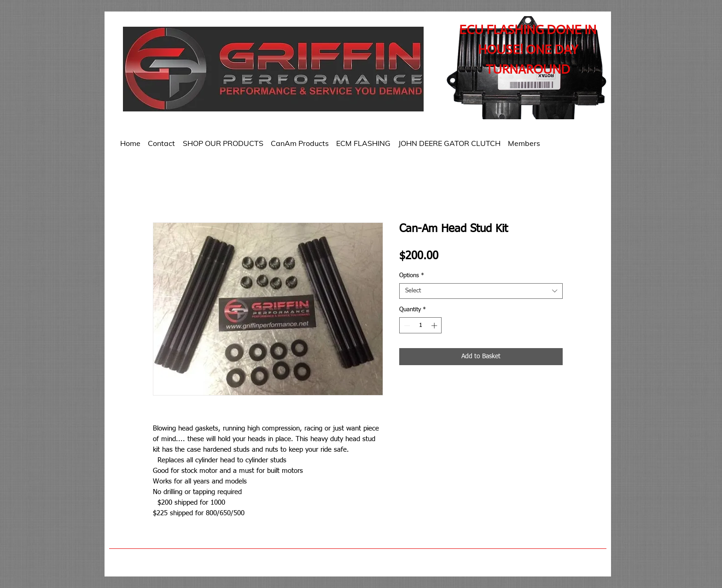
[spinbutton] (421, 326)
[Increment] (435, 326)
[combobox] (481, 291)
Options (412, 276)
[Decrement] (406, 326)
